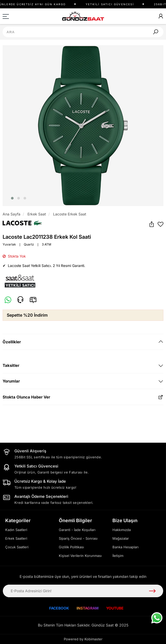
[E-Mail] (33, 300)
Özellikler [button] (12, 342)
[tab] (83, 342)
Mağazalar (121, 538)
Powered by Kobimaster (83, 639)
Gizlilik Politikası (71, 547)
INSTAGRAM (88, 608)
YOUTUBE (115, 608)
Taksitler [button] (11, 365)
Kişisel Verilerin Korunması (80, 556)
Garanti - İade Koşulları (77, 530)
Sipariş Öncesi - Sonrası (78, 538)
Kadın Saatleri (16, 530)
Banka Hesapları (125, 547)
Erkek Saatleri (16, 538)
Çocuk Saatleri (17, 547)
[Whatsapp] (8, 300)
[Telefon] (20, 300)
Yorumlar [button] (11, 381)
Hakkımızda (122, 530)
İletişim (118, 556)
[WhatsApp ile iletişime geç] (157, 618)
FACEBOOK (59, 608)
